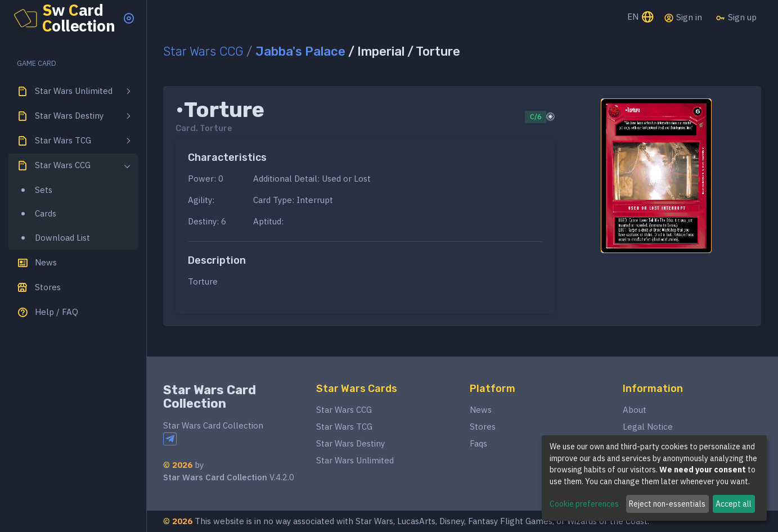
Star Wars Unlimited (355, 460)
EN (641, 18)
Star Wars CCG (203, 51)
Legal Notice (648, 427)
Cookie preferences (584, 504)
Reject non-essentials (667, 504)
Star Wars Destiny (350, 443)
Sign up (736, 17)
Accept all (734, 504)
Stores (483, 427)
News (481, 410)
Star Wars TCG (344, 427)
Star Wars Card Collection (210, 397)
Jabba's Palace (300, 51)
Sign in (683, 17)
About (635, 410)
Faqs (478, 443)
